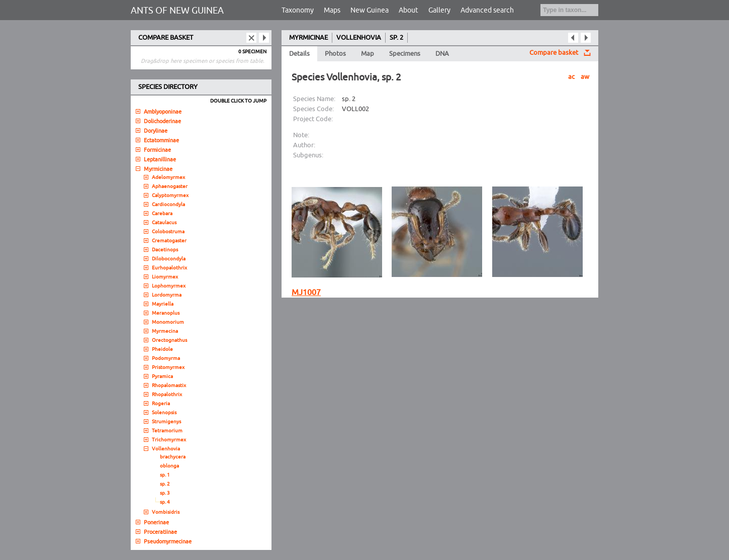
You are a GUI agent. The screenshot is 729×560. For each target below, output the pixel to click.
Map (368, 54)
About (408, 10)
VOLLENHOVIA (359, 38)
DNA (442, 54)
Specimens (405, 54)
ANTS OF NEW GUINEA (177, 11)
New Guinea (370, 10)
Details (299, 54)
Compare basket (554, 53)
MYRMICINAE (308, 38)
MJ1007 (306, 293)
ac (571, 77)
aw (585, 77)
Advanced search (487, 10)
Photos (335, 54)
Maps (332, 10)
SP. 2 (396, 38)
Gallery (439, 10)
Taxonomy (298, 10)
